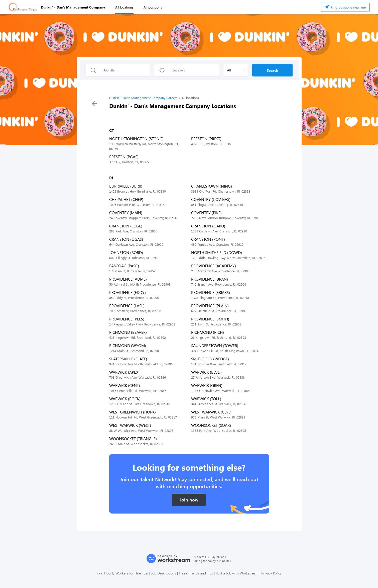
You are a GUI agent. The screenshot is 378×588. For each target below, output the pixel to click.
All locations (124, 7)
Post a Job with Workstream (237, 573)
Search (272, 70)
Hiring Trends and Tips (196, 573)
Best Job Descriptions (160, 573)
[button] (236, 70)
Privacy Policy (271, 573)
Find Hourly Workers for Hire (119, 573)
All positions (153, 7)
